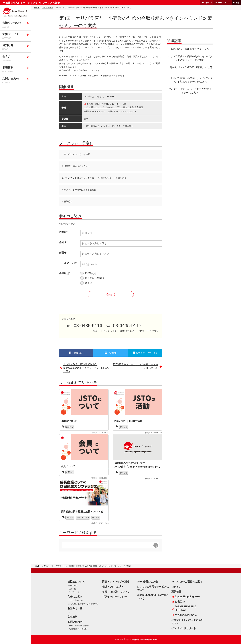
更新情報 (176, 592)
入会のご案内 (75, 597)
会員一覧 (72, 589)
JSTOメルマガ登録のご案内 (187, 582)
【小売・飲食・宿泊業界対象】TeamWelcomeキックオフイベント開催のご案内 (86, 368)
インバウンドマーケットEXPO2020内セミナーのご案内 (190, 91)
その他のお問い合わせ (78, 629)
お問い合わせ (75, 622)
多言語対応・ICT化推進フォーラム (190, 49)
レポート (96, 517)
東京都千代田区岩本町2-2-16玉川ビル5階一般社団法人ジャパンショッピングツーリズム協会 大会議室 (114, 106)
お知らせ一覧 (48, 8)
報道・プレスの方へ (113, 587)
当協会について (76, 582)
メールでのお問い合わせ (79, 626)
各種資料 (73, 617)
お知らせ (70, 427)
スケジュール (74, 592)
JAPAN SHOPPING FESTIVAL (186, 608)
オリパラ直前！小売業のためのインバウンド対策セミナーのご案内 (190, 58)
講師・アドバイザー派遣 (116, 582)
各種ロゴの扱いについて (116, 592)
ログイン (208, 3)
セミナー (72, 612)
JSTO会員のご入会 (76, 600)
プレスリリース (83, 517)
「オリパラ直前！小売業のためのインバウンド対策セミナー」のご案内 (190, 80)
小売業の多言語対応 (186, 615)
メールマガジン (224, 3)
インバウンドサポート (184, 628)
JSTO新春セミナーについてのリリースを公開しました (135, 366)
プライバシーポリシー (115, 597)
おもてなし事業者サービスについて (83, 604)
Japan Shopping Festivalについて (152, 597)
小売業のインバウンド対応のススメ (187, 622)
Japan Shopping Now (187, 597)
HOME (37, 8)
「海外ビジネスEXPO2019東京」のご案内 (190, 69)
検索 (238, 3)
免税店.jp (180, 602)
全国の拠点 (73, 586)
